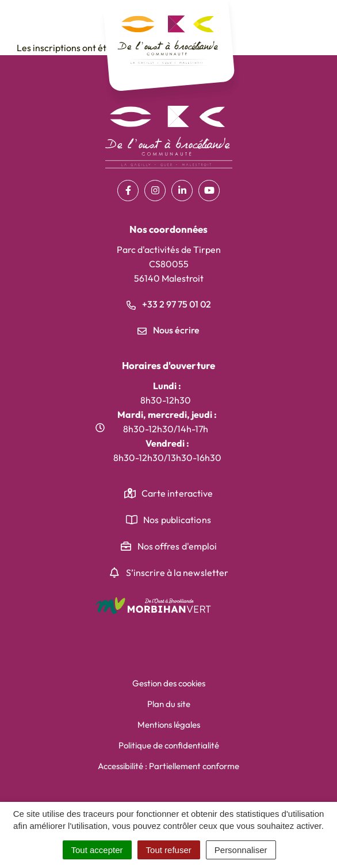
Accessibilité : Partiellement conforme (168, 766)
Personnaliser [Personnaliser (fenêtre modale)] (241, 850)
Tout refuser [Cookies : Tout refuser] (169, 850)
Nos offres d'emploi (177, 546)
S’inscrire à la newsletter (177, 573)
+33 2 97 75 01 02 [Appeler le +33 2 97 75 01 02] (169, 304)
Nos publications (177, 520)
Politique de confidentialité (169, 745)
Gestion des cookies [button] (169, 683)
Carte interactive (177, 493)
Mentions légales (169, 725)
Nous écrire (168, 330)
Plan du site (169, 704)
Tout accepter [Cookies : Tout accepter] (97, 850)
